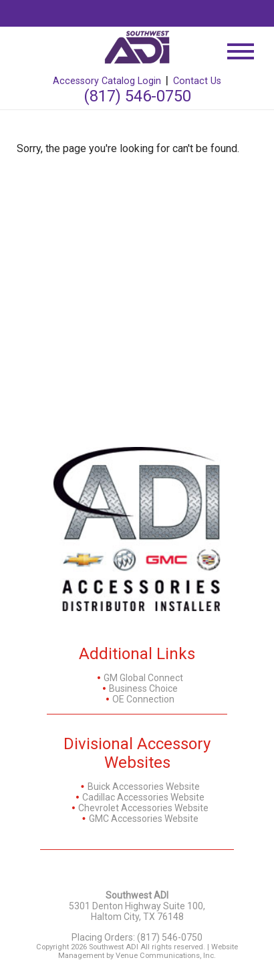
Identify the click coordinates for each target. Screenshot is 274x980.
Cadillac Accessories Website (143, 797)
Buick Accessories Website (144, 787)
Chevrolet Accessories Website (143, 808)
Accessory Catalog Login (107, 81)
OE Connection (143, 699)
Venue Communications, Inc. (166, 956)
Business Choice (143, 688)
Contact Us (197, 81)
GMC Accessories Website (144, 819)
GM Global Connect (143, 678)
